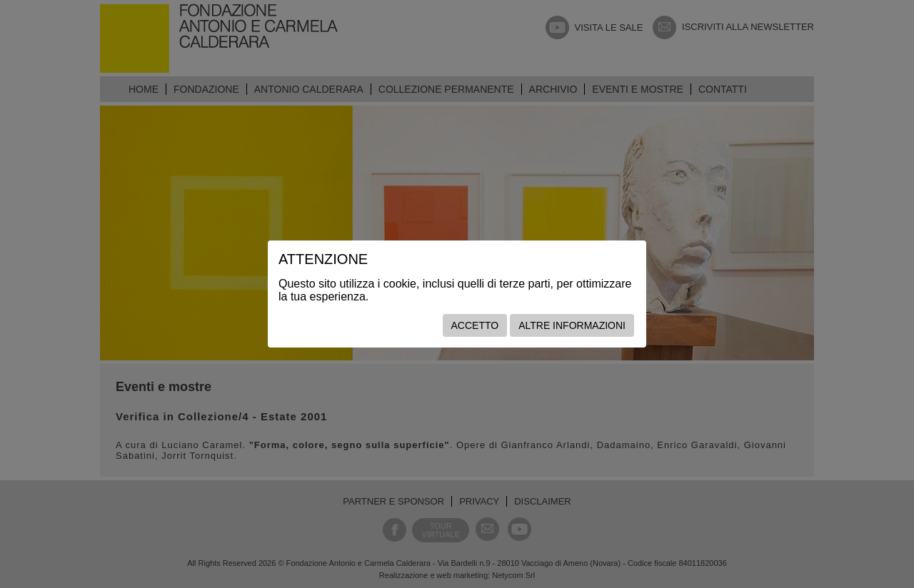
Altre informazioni (572, 325)
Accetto (475, 325)
